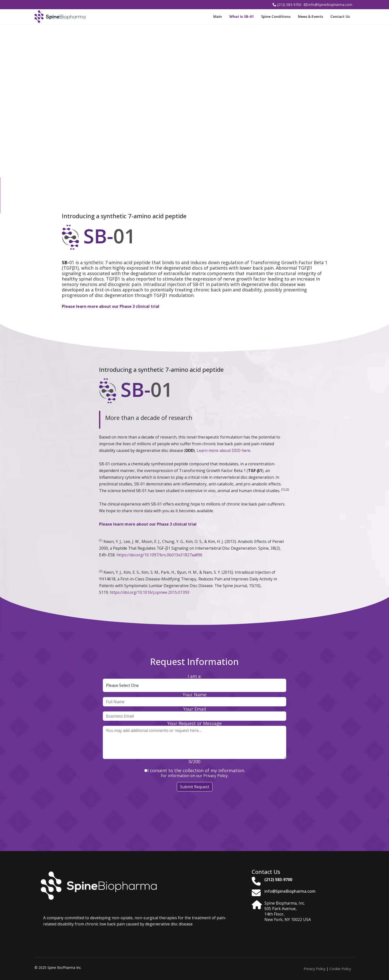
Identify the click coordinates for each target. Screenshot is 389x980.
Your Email (195, 709)
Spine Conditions (276, 16)
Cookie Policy (340, 969)
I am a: (195, 676)
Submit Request (195, 787)
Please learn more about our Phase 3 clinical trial (111, 306)
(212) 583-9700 (289, 5)
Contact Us (340, 16)
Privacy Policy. (215, 776)
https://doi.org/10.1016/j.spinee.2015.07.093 (150, 592)
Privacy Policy (315, 969)
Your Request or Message (194, 723)
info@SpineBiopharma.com (330, 5)
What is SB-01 (242, 16)
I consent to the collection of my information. (195, 770)
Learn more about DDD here (223, 450)
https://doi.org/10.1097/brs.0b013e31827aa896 (159, 555)
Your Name (195, 695)
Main (218, 16)
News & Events (310, 16)
